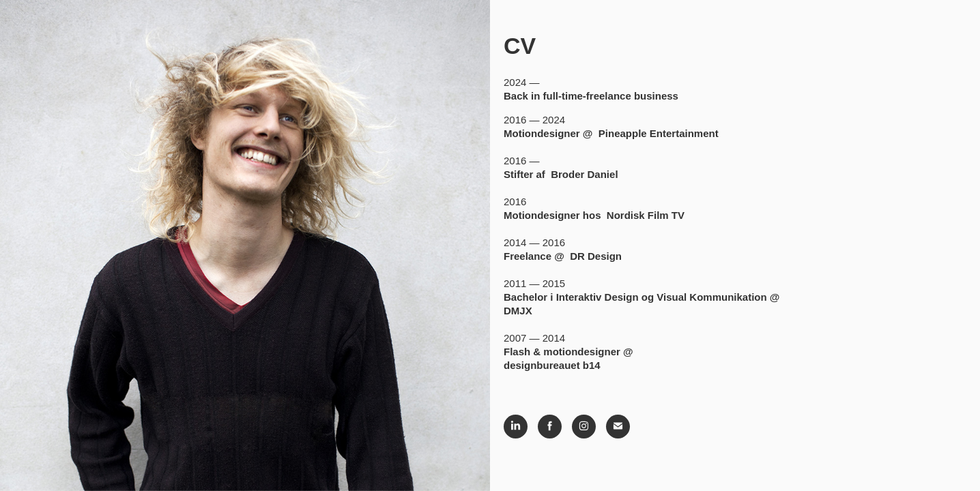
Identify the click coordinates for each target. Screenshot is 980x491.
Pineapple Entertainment (659, 133)
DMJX (518, 311)
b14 (592, 365)
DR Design (596, 256)
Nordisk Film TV (646, 215)
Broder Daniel (584, 174)
